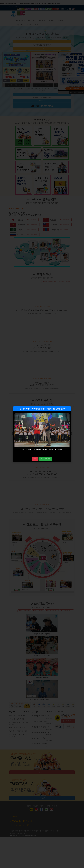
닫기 (35, 459)
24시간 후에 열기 (45, 459)
